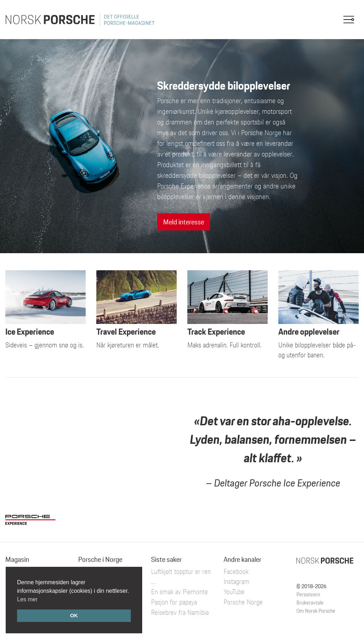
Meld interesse (184, 222)
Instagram (237, 581)
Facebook (236, 571)
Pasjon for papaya (174, 602)
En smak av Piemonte (180, 592)
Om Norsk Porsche (316, 611)
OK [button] (74, 616)
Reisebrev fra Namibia (180, 612)
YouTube (234, 592)
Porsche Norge (243, 602)
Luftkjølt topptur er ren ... (181, 577)
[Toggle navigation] (349, 20)
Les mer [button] (27, 599)
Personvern (308, 594)
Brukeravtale (310, 603)
